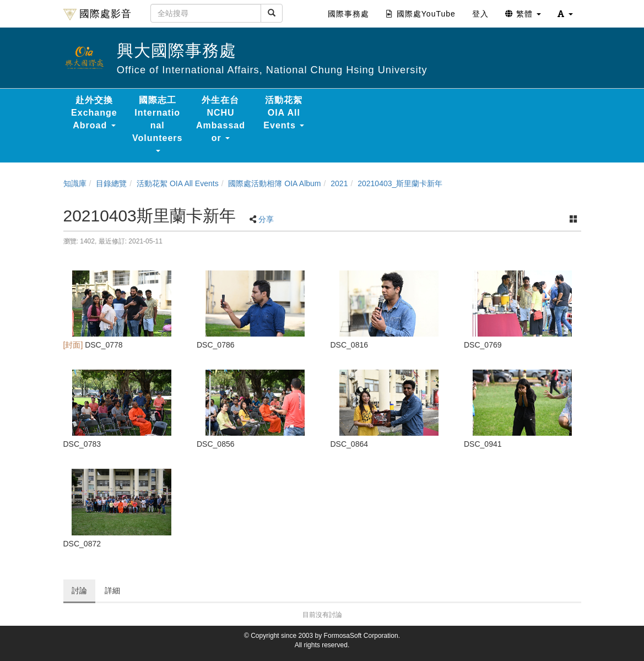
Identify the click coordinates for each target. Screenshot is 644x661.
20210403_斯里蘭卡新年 (400, 183)
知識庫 (75, 183)
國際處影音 (98, 14)
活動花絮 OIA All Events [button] (284, 113)
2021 (339, 183)
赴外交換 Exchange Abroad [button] (94, 113)
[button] (565, 14)
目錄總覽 (111, 183)
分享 (266, 219)
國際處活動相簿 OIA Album (274, 183)
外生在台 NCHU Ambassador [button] (221, 119)
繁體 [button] (523, 14)
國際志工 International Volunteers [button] (158, 124)
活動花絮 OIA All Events (178, 183)
